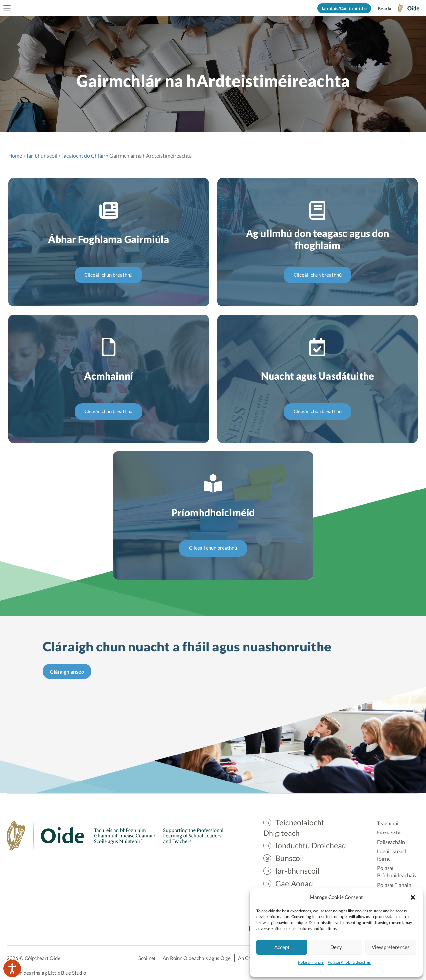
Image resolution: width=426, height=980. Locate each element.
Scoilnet (147, 958)
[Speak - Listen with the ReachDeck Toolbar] (12, 968)
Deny (336, 947)
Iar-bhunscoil (42, 156)
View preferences (391, 947)
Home (15, 156)
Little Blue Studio (67, 973)
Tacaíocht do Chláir (83, 156)
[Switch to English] (384, 9)
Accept (282, 947)
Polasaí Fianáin (311, 962)
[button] (413, 897)
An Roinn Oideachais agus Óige (197, 958)
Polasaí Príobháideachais (349, 962)
